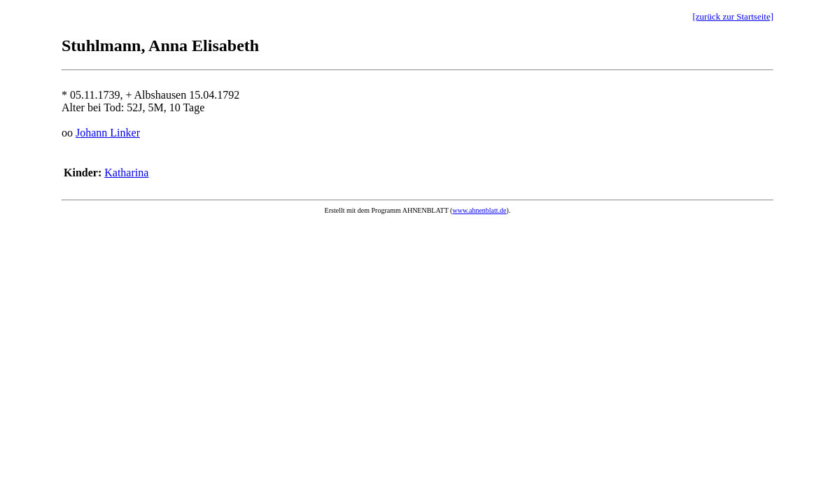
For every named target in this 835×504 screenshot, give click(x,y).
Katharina (126, 173)
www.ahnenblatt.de (479, 210)
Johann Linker (108, 133)
